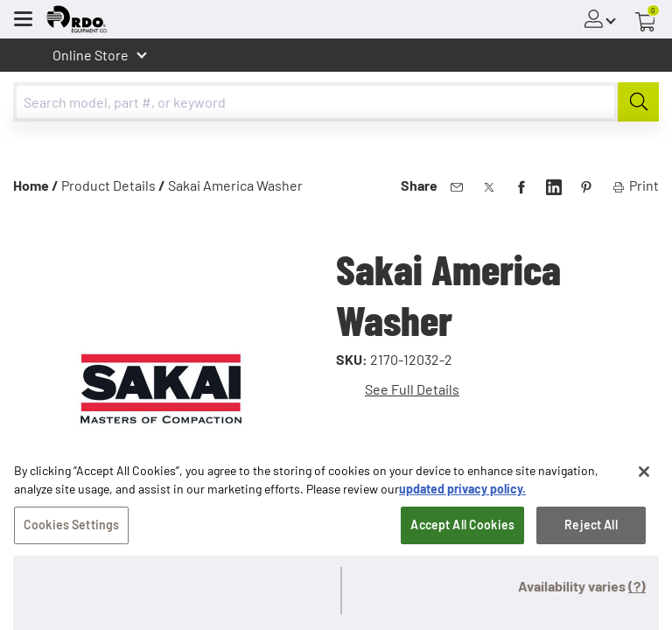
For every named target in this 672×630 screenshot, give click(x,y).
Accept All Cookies (462, 530)
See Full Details (412, 389)
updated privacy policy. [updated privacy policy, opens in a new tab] (462, 494)
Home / (36, 185)
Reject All (591, 530)
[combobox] (336, 102)
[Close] (644, 477)
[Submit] (638, 102)
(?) (637, 586)
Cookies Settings (71, 530)
